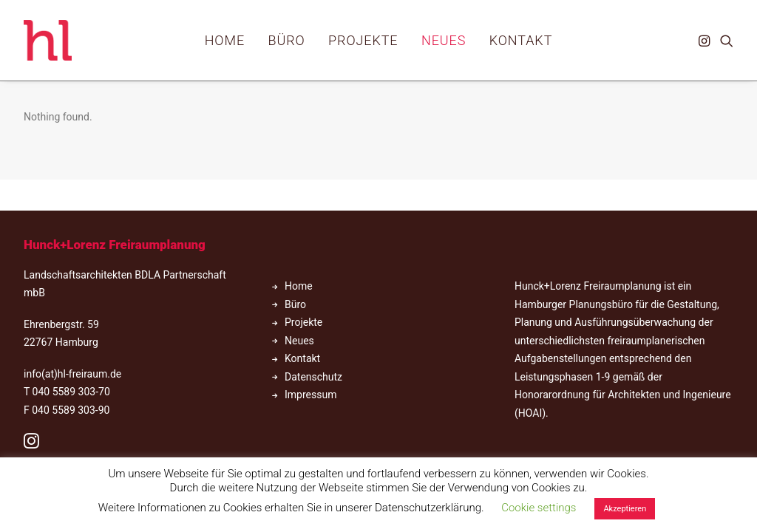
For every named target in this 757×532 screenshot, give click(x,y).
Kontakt (521, 40)
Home (225, 40)
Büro (287, 40)
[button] (706, 40)
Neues (444, 40)
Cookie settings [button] (539, 508)
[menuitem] (225, 40)
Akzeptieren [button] (625, 509)
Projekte (363, 40)
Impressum (310, 395)
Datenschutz (313, 377)
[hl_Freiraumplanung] (48, 40)
